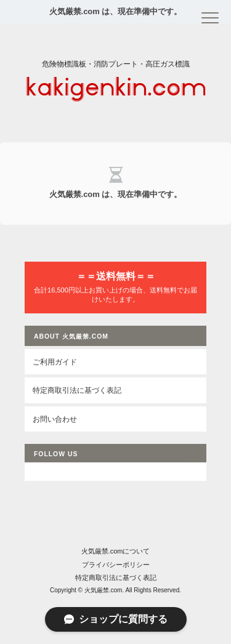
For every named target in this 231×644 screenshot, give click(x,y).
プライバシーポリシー (116, 565)
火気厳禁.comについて (116, 551)
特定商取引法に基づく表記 (77, 390)
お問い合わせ (55, 419)
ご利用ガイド (55, 362)
